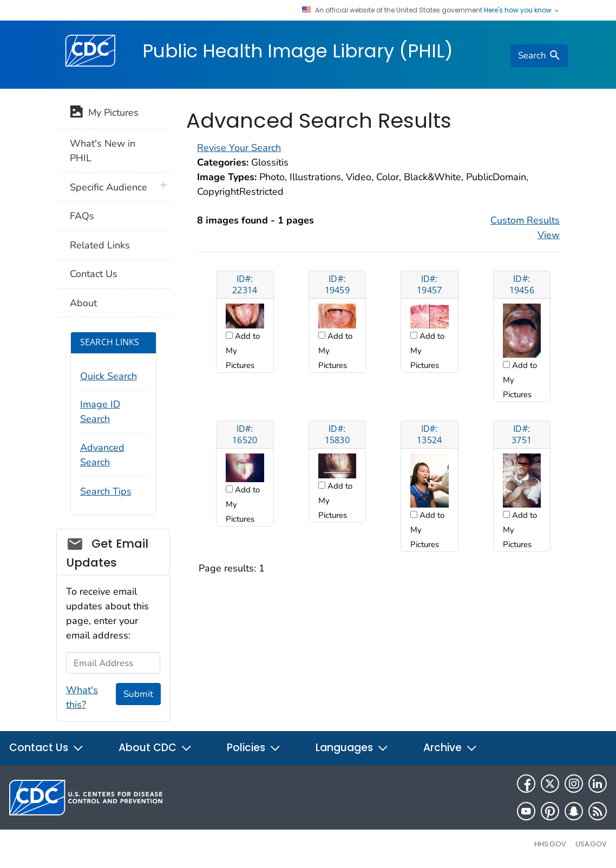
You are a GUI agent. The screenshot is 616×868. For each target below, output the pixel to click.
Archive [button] (450, 748)
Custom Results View (525, 228)
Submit (138, 694)
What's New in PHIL (103, 151)
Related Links (100, 245)
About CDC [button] (155, 748)
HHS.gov (550, 844)
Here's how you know (522, 10)
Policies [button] (254, 748)
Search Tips (106, 491)
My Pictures (104, 114)
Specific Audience (109, 187)
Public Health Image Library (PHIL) (298, 51)
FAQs (82, 216)
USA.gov (591, 844)
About (83, 303)
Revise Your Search (239, 148)
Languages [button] (352, 748)
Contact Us (94, 274)
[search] (539, 56)
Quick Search (109, 376)
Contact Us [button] (47, 748)
